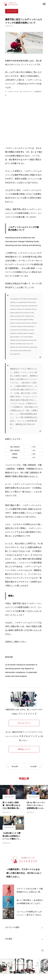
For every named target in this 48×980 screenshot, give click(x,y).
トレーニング (12, 11)
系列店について (24, 749)
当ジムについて (24, 723)
